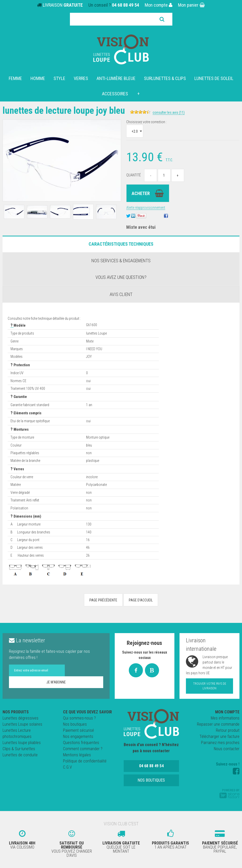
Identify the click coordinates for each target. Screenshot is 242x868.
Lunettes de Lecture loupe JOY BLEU (72, 110)
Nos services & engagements (121, 261)
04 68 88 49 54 (125, 5)
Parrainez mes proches (220, 743)
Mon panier (191, 5)
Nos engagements (78, 736)
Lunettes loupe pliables (22, 743)
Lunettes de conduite (20, 755)
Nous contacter (227, 749)
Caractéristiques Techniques (121, 244)
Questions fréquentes (81, 743)
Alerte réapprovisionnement (146, 208)
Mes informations (225, 718)
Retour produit (228, 730)
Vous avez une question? (121, 277)
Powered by (229, 793)
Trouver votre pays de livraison (210, 686)
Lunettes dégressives (20, 718)
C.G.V (67, 767)
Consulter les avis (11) (184, 112)
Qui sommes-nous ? (79, 718)
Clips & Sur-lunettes (19, 749)
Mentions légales (77, 755)
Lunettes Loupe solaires (22, 724)
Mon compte (159, 5)
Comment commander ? (83, 749)
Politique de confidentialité (85, 761)
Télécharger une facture (219, 736)
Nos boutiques (75, 724)
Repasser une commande (218, 724)
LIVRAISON (63, 5)
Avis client (121, 294)
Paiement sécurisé (78, 730)
